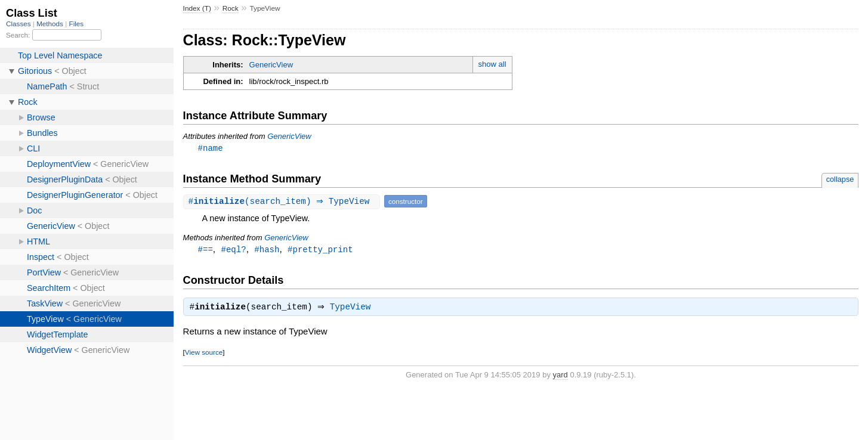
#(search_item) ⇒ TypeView (283, 202)
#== (206, 250)
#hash (267, 250)
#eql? (234, 250)
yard (560, 377)
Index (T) (197, 8)
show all (492, 64)
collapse (840, 180)
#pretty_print (320, 250)
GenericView (271, 65)
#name (211, 148)
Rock (231, 8)
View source (204, 354)
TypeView (353, 309)
